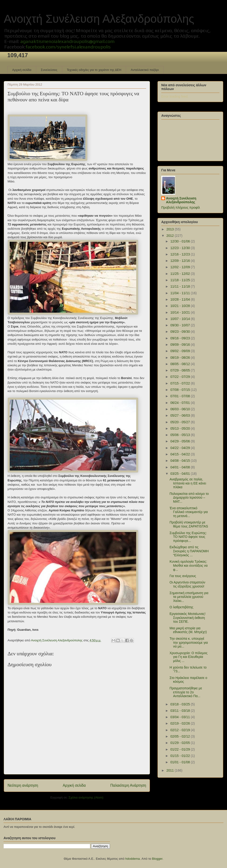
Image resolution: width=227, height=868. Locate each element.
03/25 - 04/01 (180, 474)
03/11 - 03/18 (180, 711)
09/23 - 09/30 (180, 332)
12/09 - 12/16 (180, 261)
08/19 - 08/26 (180, 358)
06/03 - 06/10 (180, 409)
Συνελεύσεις (49, 70)
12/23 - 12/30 (180, 248)
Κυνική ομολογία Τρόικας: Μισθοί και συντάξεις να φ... (189, 566)
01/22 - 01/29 (180, 749)
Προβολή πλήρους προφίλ (181, 207)
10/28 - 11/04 (180, 299)
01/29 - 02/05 (180, 743)
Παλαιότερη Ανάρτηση (128, 785)
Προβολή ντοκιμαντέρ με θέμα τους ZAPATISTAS (189, 524)
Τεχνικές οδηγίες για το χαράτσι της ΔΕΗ (94, 70)
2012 (171, 236)
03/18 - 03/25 (180, 704)
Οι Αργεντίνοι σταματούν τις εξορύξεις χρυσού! (187, 584)
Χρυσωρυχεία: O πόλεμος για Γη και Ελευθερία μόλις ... (189, 657)
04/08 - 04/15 (180, 461)
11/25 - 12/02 (180, 274)
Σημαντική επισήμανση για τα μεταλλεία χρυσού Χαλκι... (189, 597)
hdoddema (133, 859)
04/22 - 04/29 (180, 448)
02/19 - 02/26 (180, 723)
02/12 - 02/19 (180, 730)
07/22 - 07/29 (180, 377)
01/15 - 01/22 (180, 756)
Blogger (157, 859)
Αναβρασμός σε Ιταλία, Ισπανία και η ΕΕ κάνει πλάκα (188, 483)
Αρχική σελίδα (22, 70)
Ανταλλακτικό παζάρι (145, 70)
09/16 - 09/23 (180, 338)
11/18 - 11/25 (180, 280)
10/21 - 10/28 (180, 306)
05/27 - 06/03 (180, 415)
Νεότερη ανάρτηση (23, 785)
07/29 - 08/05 (180, 370)
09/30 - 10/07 (180, 325)
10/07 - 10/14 (180, 319)
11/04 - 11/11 (180, 293)
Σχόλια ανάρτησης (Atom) (86, 797)
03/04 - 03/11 (180, 717)
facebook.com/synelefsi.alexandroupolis (68, 47)
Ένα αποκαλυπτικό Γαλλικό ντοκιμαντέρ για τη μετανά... (189, 512)
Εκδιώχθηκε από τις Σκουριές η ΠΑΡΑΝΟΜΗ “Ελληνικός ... (189, 551)
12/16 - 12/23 (180, 254)
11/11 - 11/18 (180, 286)
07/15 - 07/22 (180, 383)
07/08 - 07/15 (180, 390)
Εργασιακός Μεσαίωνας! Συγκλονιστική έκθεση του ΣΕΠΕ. (188, 618)
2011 (171, 770)
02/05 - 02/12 (180, 736)
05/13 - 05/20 (180, 428)
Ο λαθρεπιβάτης (181, 607)
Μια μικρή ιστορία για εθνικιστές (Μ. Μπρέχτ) (188, 630)
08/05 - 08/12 (180, 364)
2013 (171, 229)
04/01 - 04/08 (180, 467)
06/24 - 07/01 (180, 403)
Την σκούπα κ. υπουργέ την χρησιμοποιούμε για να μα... (189, 643)
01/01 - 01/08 (180, 762)
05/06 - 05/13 (180, 435)
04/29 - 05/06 (180, 441)
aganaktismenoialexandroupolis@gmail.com (67, 41)
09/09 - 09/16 (180, 345)
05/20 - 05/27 (180, 422)
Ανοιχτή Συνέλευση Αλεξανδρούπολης (99, 19)
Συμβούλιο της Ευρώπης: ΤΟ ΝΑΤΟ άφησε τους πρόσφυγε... (188, 537)
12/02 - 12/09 (180, 267)
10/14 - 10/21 (180, 312)
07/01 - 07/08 (180, 396)
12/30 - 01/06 (180, 241)
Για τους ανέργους (183, 576)
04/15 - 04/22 (180, 454)
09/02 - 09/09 (180, 351)
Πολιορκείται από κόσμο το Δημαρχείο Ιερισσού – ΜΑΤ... (189, 498)
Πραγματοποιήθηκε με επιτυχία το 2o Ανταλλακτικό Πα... (186, 692)
